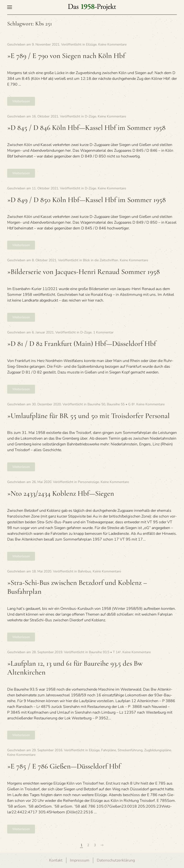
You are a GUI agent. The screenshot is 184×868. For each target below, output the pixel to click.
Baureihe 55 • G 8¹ (121, 404)
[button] (10, 7)
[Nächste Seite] (102, 845)
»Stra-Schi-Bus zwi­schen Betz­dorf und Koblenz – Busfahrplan (77, 587)
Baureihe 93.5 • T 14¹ (105, 652)
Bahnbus (84, 571)
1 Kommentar (103, 332)
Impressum (80, 860)
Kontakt (56, 860)
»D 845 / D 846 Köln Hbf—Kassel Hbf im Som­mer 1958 (86, 128)
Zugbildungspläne (158, 750)
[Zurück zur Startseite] (92, 7)
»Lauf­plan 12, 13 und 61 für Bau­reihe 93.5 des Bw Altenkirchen (75, 668)
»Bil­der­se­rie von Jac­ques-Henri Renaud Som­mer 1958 (83, 272)
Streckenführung (130, 750)
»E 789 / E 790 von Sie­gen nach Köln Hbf (66, 56)
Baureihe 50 (96, 404)
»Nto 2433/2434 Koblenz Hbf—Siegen (61, 493)
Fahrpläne (109, 750)
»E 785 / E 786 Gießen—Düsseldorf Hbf (64, 766)
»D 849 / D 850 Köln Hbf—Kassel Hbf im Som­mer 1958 (86, 200)
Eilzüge (91, 44)
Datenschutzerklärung (116, 860)
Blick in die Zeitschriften (101, 260)
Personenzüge (88, 482)
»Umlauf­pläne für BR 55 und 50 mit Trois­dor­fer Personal (88, 416)
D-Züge (90, 116)
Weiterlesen (21, 101)
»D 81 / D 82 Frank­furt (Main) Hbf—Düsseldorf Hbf (82, 344)
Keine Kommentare (112, 44)
